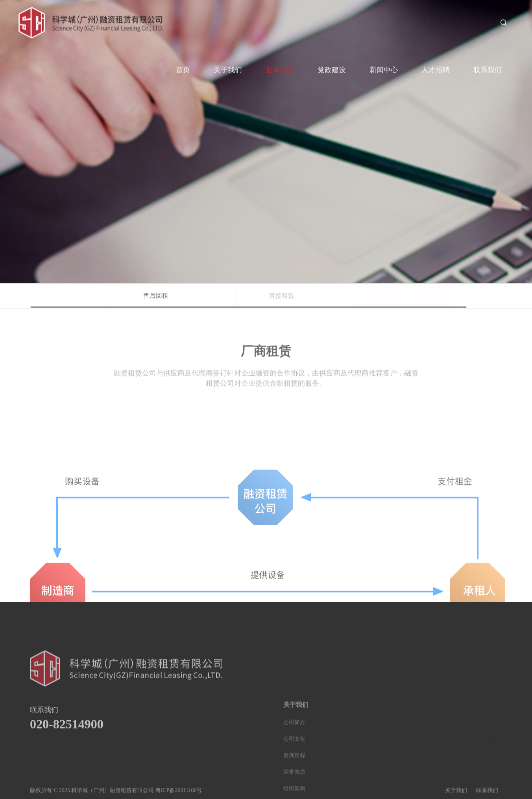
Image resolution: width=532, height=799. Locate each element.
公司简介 (294, 768)
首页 (183, 67)
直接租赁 (303, 296)
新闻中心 (384, 67)
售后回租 (173, 296)
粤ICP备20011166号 (179, 795)
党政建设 (332, 67)
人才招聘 (436, 67)
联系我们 (488, 67)
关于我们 (228, 67)
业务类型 (280, 67)
